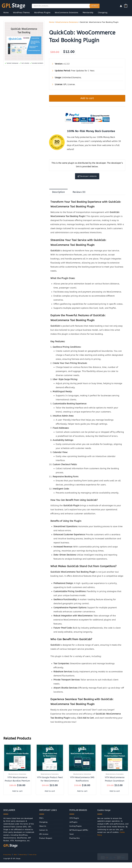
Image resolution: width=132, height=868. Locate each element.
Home (52, 22)
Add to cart (87, 99)
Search (95, 6)
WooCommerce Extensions (67, 22)
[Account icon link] (121, 6)
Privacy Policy (8, 858)
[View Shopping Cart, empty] (126, 6)
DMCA (17, 858)
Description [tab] (59, 195)
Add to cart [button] (17, 794)
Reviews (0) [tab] (82, 195)
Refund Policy (26, 858)
